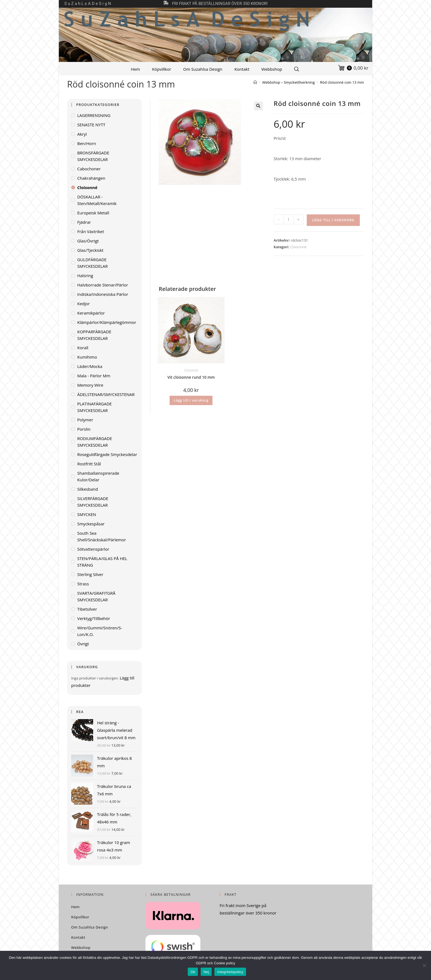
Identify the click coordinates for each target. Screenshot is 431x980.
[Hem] (255, 82)
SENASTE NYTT (91, 125)
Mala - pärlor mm (94, 376)
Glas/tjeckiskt (90, 250)
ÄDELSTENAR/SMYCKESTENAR (106, 394)
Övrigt (83, 644)
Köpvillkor (161, 69)
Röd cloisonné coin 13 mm (342, 82)
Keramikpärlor (91, 313)
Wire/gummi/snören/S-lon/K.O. (100, 631)
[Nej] (424, 965)
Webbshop (272, 69)
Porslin (84, 429)
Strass (83, 584)
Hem (135, 69)
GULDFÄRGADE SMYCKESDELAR (92, 263)
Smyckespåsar (91, 524)
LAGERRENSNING (94, 115)
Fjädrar (84, 222)
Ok (193, 972)
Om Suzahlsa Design (203, 69)
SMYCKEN (87, 514)
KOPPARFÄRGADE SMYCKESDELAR (94, 335)
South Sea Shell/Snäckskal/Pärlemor (102, 536)
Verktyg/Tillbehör (94, 618)
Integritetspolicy (230, 972)
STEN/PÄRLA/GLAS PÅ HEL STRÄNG (102, 562)
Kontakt (242, 69)
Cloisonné (298, 247)
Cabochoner (89, 169)
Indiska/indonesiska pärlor (103, 294)
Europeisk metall (93, 213)
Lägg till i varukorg (333, 220)
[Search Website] (297, 69)
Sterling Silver (90, 574)
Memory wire (90, 385)
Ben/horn (87, 143)
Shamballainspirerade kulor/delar (98, 476)
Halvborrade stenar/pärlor (103, 285)
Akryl (82, 134)
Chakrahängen (91, 178)
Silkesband (88, 489)
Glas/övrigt (88, 241)
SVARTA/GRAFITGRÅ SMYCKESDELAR (96, 596)
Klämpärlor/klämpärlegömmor (107, 322)
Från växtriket (91, 231)
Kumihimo (87, 357)
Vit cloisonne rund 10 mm (191, 377)
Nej (206, 972)
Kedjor (84, 304)
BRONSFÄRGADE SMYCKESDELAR (93, 156)
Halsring (85, 275)
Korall (83, 348)
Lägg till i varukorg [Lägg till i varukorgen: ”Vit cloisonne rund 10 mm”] (191, 400)
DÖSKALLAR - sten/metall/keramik (97, 200)
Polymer (85, 420)
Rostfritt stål (89, 464)
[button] (258, 106)
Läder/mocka (90, 366)
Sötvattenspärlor (93, 549)
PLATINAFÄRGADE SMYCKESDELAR (95, 407)
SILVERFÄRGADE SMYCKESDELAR (93, 502)
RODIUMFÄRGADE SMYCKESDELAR (95, 442)
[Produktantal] (289, 219)
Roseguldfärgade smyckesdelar (107, 454)
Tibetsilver (87, 609)
